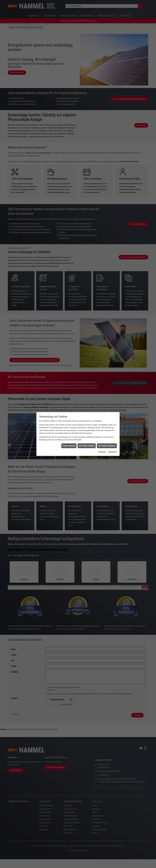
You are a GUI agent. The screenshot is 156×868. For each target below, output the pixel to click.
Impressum (102, 85)
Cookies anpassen (69, 79)
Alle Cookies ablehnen (87, 79)
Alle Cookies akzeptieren (107, 79)
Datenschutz (113, 85)
